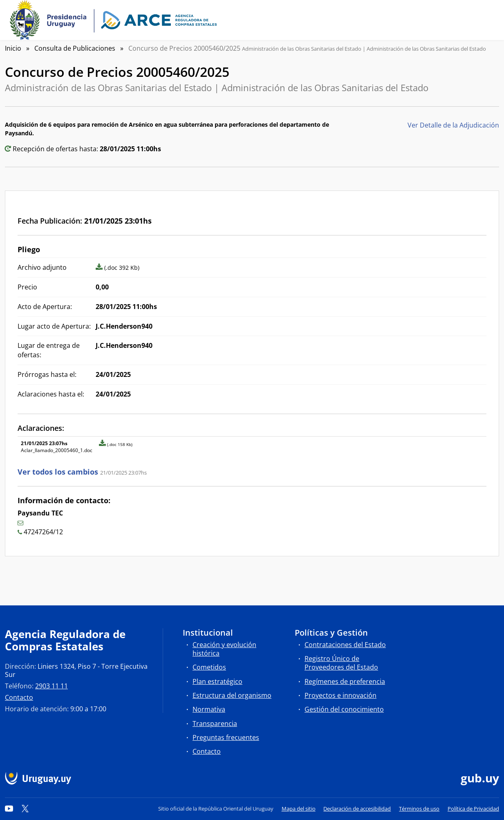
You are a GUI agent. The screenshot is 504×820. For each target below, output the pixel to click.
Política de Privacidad (473, 809)
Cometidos (209, 667)
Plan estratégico (217, 681)
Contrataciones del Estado (345, 645)
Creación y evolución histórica (224, 649)
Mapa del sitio (299, 809)
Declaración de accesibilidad (357, 809)
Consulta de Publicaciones (75, 48)
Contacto (19, 697)
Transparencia (215, 724)
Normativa (209, 709)
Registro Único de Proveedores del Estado (341, 663)
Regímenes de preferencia (345, 681)
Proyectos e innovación (340, 695)
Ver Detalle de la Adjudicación (453, 125)
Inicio (13, 48)
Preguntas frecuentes (226, 737)
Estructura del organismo (232, 695)
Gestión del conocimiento (344, 709)
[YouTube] (9, 809)
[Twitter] (25, 809)
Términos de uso (419, 809)
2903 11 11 (52, 686)
